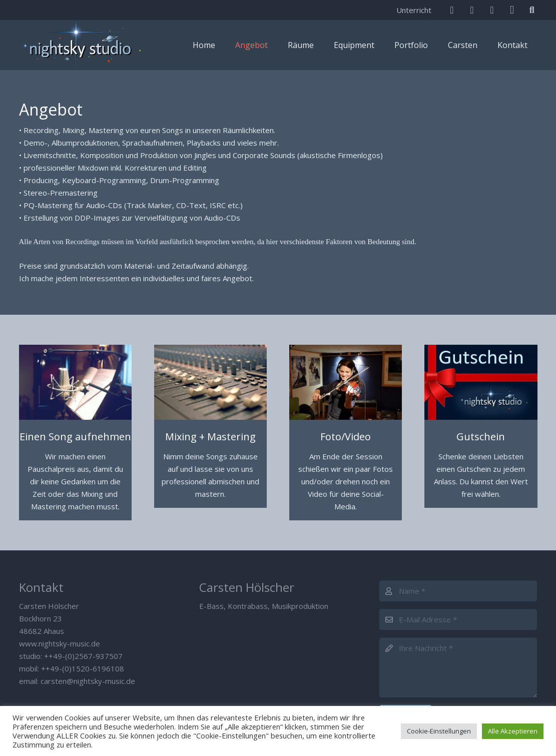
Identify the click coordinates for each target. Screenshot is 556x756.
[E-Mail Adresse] (458, 619)
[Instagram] (512, 10)
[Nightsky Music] (82, 45)
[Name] (458, 591)
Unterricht (414, 10)
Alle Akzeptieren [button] (513, 731)
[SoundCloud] (492, 10)
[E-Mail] (452, 10)
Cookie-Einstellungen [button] (439, 731)
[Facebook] (472, 10)
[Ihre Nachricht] (458, 667)
